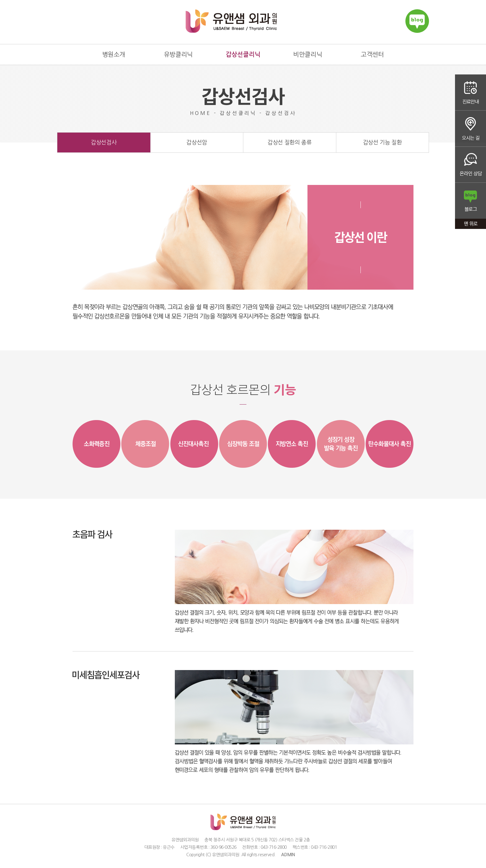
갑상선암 (197, 142)
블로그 (471, 201)
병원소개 (114, 55)
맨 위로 (471, 224)
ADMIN (288, 855)
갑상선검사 (104, 142)
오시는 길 (471, 129)
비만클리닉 (308, 55)
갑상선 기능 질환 (382, 142)
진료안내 (471, 92)
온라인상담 (471, 165)
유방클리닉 (178, 55)
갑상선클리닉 (243, 55)
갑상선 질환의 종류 (289, 142)
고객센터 (372, 55)
